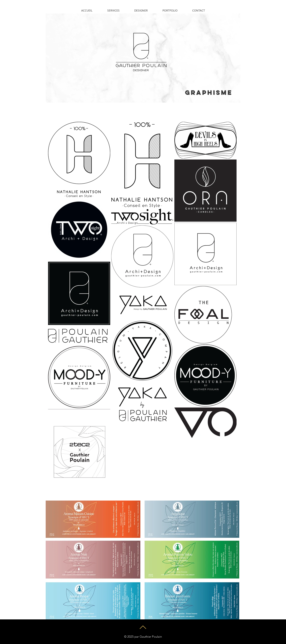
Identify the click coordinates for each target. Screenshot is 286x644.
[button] (170, 11)
